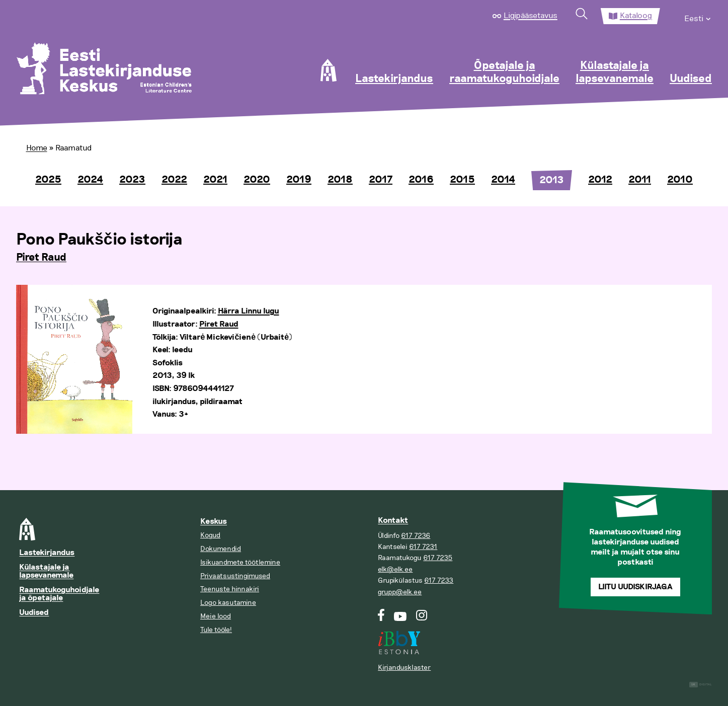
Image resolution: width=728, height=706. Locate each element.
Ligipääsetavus (531, 16)
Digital (701, 685)
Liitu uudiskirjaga (635, 587)
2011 (640, 180)
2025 (48, 180)
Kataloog (636, 16)
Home (37, 148)
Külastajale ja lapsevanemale (615, 72)
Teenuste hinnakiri (230, 589)
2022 (174, 180)
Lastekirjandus (394, 79)
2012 (600, 180)
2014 (503, 180)
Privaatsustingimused (235, 576)
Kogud (210, 535)
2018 (340, 180)
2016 (421, 180)
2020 (257, 180)
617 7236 (416, 536)
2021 (215, 180)
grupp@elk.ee (400, 592)
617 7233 (439, 580)
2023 (132, 180)
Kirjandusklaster (404, 668)
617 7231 (423, 547)
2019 (299, 180)
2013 (552, 180)
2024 (90, 180)
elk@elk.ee (395, 569)
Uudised (691, 79)
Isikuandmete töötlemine (240, 562)
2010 (680, 180)
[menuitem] (698, 16)
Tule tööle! (216, 630)
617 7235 (438, 558)
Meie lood (216, 616)
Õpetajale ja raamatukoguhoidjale (504, 72)
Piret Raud (41, 258)
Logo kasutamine (228, 603)
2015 (462, 180)
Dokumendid (221, 549)
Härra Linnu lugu (249, 311)
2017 (381, 180)
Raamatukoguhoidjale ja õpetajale (59, 594)
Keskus (214, 522)
